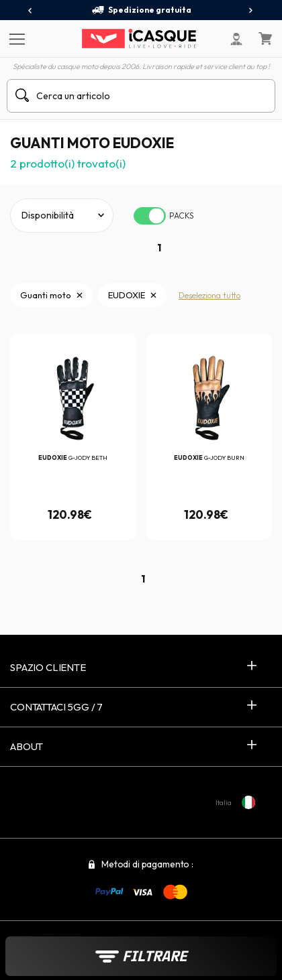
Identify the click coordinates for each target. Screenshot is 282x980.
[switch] (150, 216)
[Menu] (15, 38)
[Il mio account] (236, 39)
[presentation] (31, 11)
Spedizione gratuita (141, 10)
